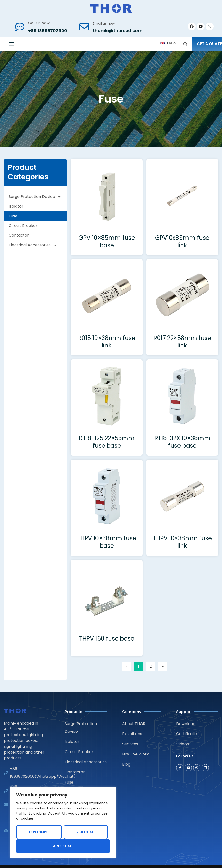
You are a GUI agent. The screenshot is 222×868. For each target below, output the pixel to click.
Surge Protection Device (35, 197)
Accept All (63, 846)
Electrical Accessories (33, 245)
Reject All (86, 832)
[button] (11, 44)
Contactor (19, 235)
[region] (63, 823)
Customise (39, 832)
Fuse (13, 216)
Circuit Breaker (23, 226)
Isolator (16, 206)
